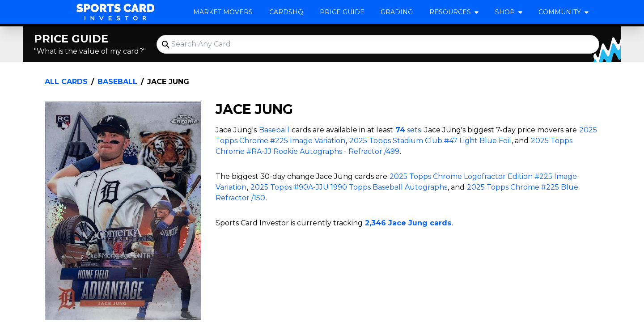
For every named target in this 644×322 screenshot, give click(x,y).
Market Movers (223, 12)
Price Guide (342, 12)
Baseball (117, 82)
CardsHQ (286, 12)
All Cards (66, 82)
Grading (397, 12)
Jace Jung (168, 82)
